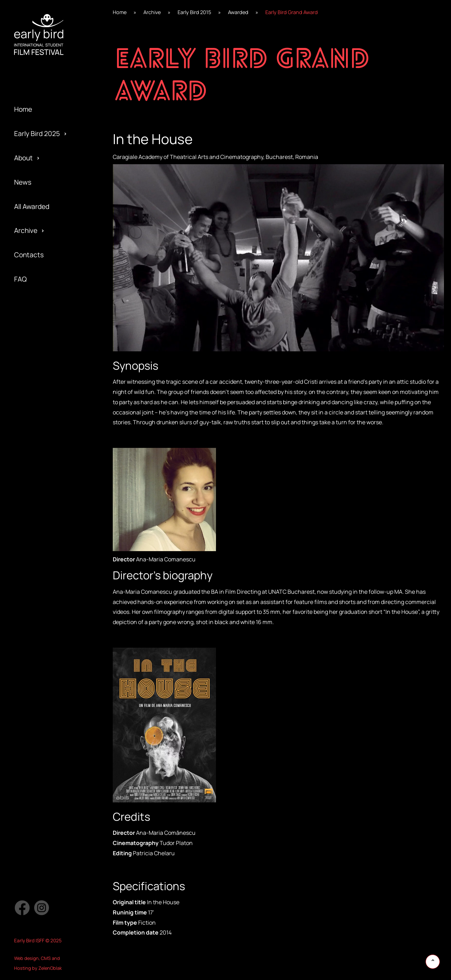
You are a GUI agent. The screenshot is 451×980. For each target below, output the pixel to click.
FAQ (20, 279)
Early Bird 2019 (36, 466)
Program (27, 490)
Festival (26, 429)
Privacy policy (35, 550)
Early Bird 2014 (36, 587)
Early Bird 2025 (37, 134)
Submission (32, 538)
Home (23, 109)
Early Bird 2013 (36, 611)
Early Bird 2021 (36, 417)
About (23, 158)
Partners (28, 526)
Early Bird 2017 (36, 514)
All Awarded (32, 207)
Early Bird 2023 (37, 369)
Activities (29, 502)
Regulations (32, 454)
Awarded (27, 417)
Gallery (25, 442)
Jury (21, 562)
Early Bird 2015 (36, 562)
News (23, 182)
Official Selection (40, 514)
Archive (26, 230)
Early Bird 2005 (37, 635)
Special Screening (42, 466)
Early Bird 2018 (36, 490)
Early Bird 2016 (36, 538)
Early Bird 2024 (37, 344)
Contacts (29, 255)
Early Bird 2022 (37, 393)
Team (22, 478)
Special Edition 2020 (45, 442)
